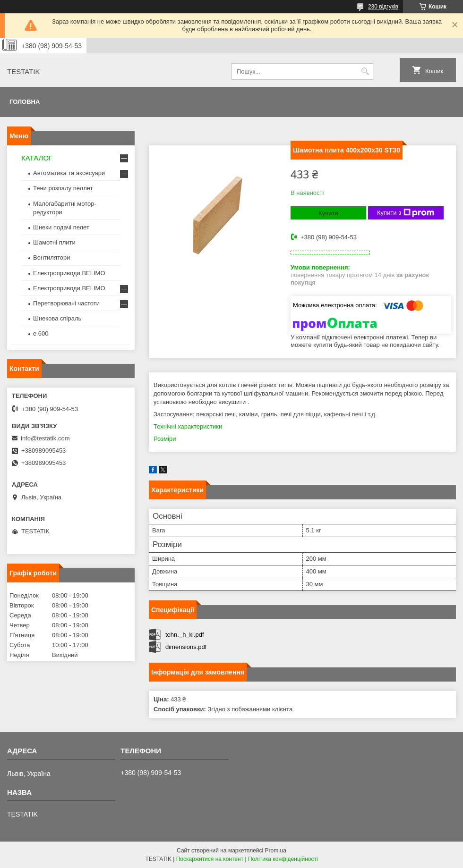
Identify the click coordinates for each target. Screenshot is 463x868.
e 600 (41, 333)
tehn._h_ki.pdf (185, 635)
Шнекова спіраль (57, 318)
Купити (328, 213)
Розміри (165, 439)
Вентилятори (51, 257)
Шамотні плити (54, 242)
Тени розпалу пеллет (63, 188)
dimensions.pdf (186, 647)
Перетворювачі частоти (66, 303)
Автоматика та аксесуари (69, 173)
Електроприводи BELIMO (69, 273)
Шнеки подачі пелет (61, 227)
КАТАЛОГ (37, 158)
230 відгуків (383, 7)
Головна (25, 102)
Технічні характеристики (188, 426)
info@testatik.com (45, 438)
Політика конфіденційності (283, 859)
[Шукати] (365, 72)
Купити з (406, 213)
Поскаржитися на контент (210, 859)
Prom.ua (276, 851)
